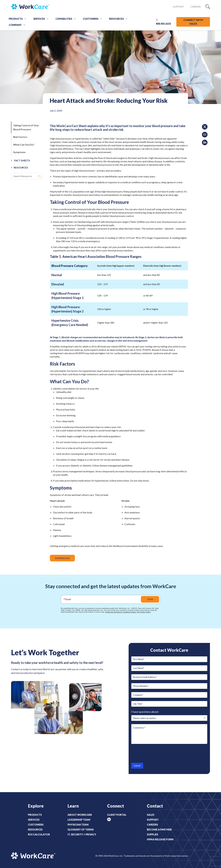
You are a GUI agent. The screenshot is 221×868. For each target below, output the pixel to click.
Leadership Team (79, 820)
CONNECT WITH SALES (193, 22)
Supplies (152, 834)
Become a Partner (159, 829)
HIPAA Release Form (160, 839)
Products (19, 19)
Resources (119, 19)
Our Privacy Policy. (144, 612)
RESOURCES (21, 167)
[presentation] (155, 753)
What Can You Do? (24, 145)
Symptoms (19, 152)
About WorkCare (80, 815)
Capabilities (67, 19)
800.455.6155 (163, 24)
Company (18, 25)
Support (178, 7)
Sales (151, 815)
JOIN (150, 599)
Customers (94, 19)
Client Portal (117, 815)
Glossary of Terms (81, 829)
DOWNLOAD (62, 558)
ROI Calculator (39, 834)
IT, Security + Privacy (82, 834)
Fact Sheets (22, 160)
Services (42, 19)
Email (68, 599)
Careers (196, 7)
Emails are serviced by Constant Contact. (121, 612)
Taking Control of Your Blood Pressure (26, 127)
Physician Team (78, 825)
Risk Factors (20, 137)
